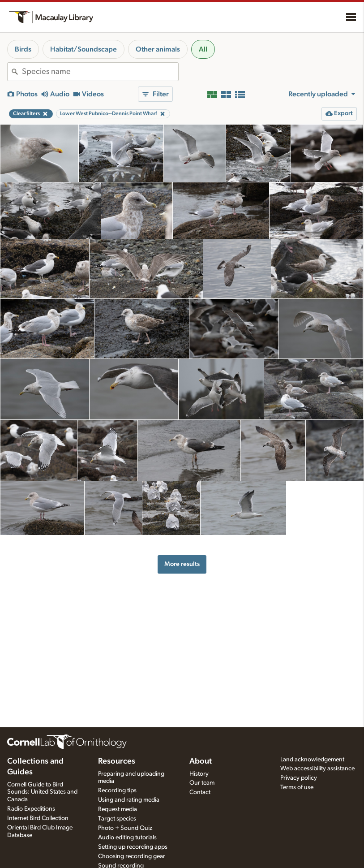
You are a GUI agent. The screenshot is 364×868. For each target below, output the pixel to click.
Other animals (158, 49)
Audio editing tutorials (127, 838)
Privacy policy (299, 778)
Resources (117, 761)
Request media (118, 809)
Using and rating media (129, 800)
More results (182, 564)
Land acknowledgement (312, 760)
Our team (202, 783)
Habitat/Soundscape (84, 49)
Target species (117, 819)
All (203, 49)
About (201, 761)
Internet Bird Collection (38, 818)
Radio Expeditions (31, 809)
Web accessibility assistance (317, 769)
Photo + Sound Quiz (125, 828)
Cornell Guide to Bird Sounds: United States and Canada (42, 792)
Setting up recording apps (133, 847)
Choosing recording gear (132, 856)
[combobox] (100, 72)
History (199, 774)
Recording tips (117, 790)
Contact (200, 792)
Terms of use (297, 787)
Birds (23, 49)
